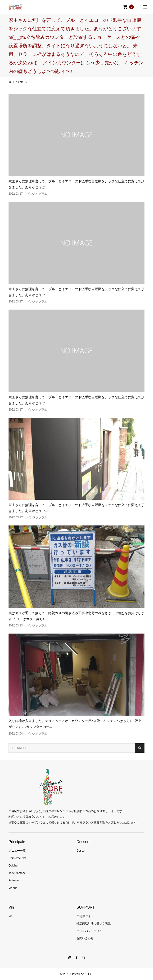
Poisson (14, 880)
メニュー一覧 (17, 851)
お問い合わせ (85, 938)
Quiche (13, 866)
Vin (11, 916)
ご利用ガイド (85, 916)
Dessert (81, 851)
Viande (13, 888)
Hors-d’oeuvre (17, 858)
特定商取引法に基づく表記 (94, 923)
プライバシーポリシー (91, 931)
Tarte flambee (17, 873)
